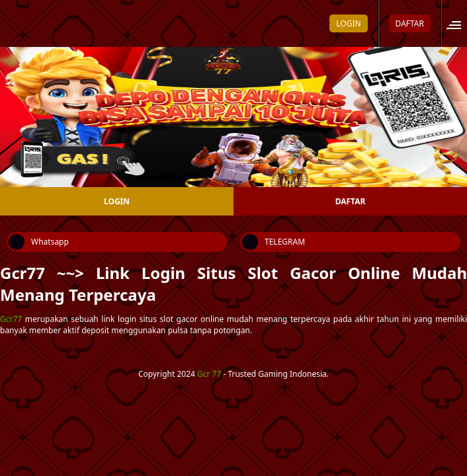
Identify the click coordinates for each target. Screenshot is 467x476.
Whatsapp (39, 242)
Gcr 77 (209, 374)
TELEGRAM (274, 242)
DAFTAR (410, 23)
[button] (458, 23)
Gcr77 (11, 319)
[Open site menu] (461, 23)
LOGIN (348, 23)
